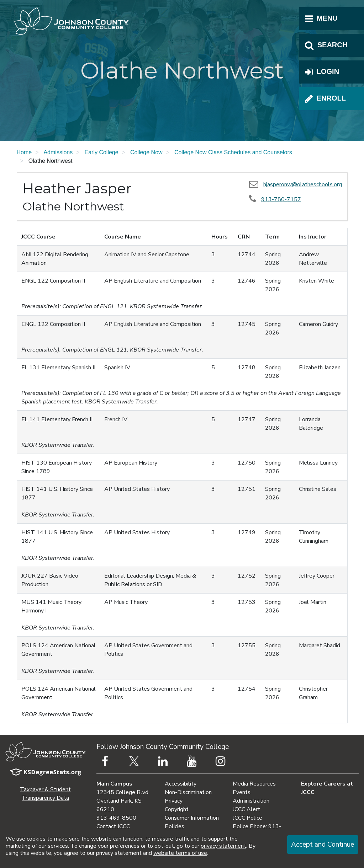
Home (24, 152)
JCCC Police (247, 818)
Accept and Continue (323, 845)
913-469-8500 (116, 818)
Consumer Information (192, 818)
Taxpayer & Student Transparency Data (45, 794)
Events (242, 792)
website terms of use (180, 853)
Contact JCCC (113, 826)
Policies (175, 826)
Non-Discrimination (188, 792)
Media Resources (254, 784)
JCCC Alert (246, 809)
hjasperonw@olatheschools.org (303, 184)
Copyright (177, 809)
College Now (146, 152)
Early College (102, 152)
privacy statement (223, 846)
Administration (251, 801)
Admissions (58, 152)
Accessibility (181, 784)
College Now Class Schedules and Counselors (233, 152)
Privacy (174, 801)
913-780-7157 (281, 199)
